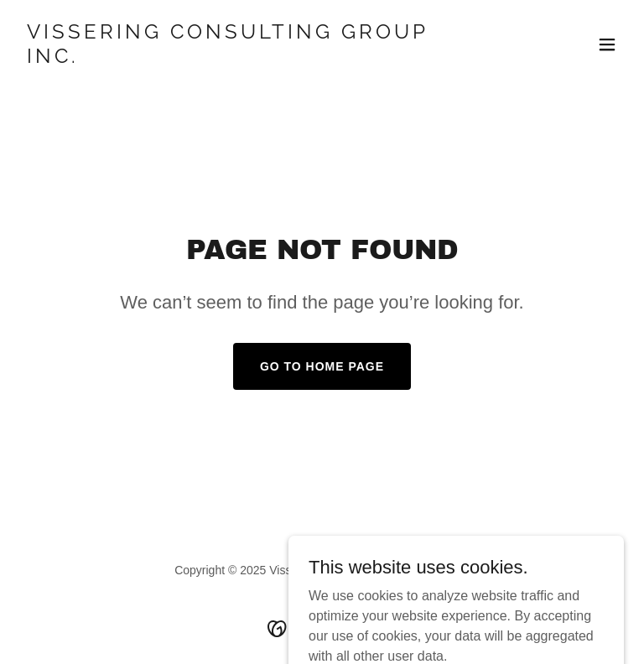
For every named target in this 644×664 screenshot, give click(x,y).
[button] (607, 44)
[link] (231, 58)
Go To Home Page (322, 366)
